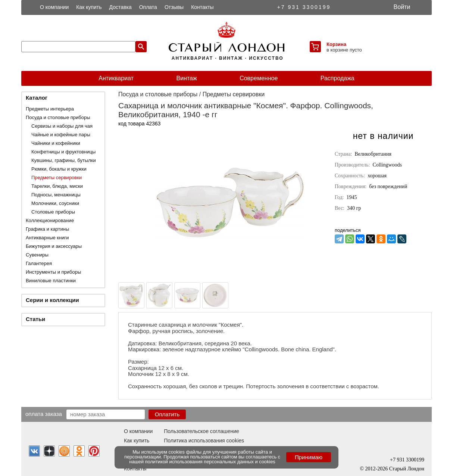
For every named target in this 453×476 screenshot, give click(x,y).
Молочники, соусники (55, 203)
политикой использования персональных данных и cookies (210, 462)
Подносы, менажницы (56, 195)
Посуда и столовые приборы (58, 117)
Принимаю (309, 457)
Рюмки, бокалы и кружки (59, 169)
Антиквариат (116, 78)
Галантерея (39, 263)
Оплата (148, 7)
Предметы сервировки (57, 178)
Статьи (35, 319)
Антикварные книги (47, 238)
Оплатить (167, 414)
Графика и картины (47, 229)
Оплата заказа (44, 414)
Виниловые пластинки (51, 281)
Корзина (336, 44)
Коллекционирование (50, 220)
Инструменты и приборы (53, 272)
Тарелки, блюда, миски (57, 186)
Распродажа (338, 78)
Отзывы (174, 7)
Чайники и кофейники (56, 143)
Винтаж (186, 78)
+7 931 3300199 (304, 7)
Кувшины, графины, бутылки (64, 160)
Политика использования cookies (204, 441)
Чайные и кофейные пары (61, 135)
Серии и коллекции (52, 300)
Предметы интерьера (50, 109)
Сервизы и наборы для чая (62, 126)
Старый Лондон (407, 469)
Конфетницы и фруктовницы (63, 152)
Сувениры (37, 255)
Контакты (202, 7)
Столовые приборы (53, 212)
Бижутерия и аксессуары (54, 246)
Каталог (37, 98)
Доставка (121, 7)
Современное (259, 78)
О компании (54, 7)
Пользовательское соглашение (201, 431)
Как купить (89, 7)
